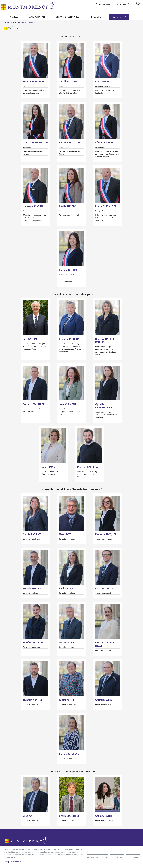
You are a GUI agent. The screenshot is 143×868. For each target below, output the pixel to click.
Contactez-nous (103, 4)
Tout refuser (117, 857)
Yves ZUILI (29, 816)
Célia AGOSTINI (104, 816)
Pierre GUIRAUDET (106, 206)
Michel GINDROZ (68, 643)
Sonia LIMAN (48, 467)
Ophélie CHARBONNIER (104, 406)
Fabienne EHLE (67, 700)
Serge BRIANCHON (33, 81)
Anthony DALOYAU (69, 143)
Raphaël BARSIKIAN (88, 467)
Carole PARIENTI (32, 534)
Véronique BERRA (105, 143)
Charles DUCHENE (69, 816)
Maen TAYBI (66, 534)
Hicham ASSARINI (33, 206)
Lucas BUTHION (104, 588)
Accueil (7, 23)
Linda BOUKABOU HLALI (105, 644)
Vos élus (32, 23)
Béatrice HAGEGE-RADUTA (105, 341)
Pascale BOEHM (68, 270)
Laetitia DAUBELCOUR (35, 143)
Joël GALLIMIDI (31, 339)
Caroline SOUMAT (69, 81)
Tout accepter (133, 857)
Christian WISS (104, 700)
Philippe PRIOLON (69, 339)
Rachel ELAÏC (66, 588)
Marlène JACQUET (33, 643)
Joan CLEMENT (68, 404)
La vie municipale (19, 23)
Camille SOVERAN (69, 754)
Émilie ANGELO (68, 206)
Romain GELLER (32, 588)
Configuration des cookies (97, 857)
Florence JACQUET (106, 534)
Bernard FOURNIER (34, 404)
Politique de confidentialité (13, 862)
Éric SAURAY (102, 81)
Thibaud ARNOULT (33, 700)
